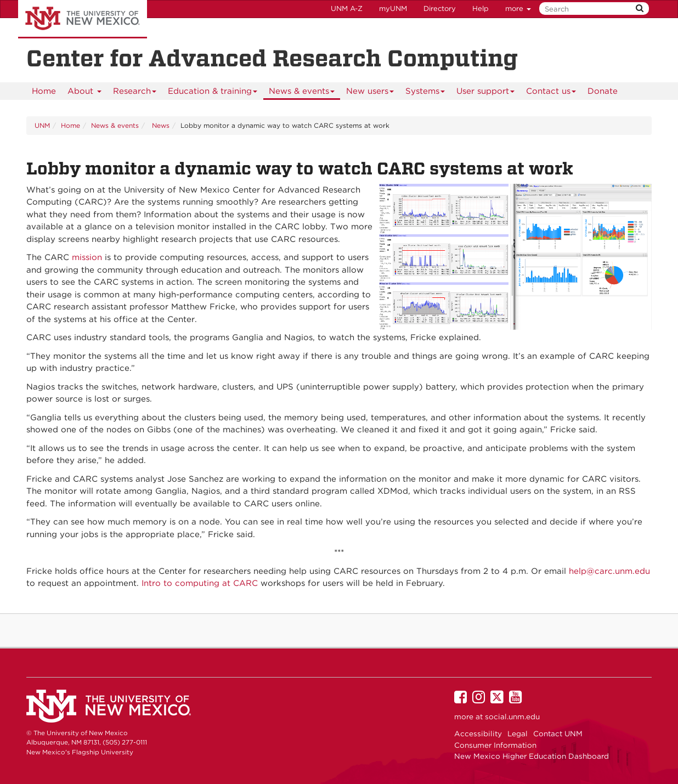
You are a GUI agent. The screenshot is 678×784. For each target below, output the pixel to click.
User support (486, 93)
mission (87, 257)
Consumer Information (495, 745)
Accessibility (478, 734)
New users (370, 93)
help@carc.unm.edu (609, 571)
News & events (302, 93)
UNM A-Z (347, 9)
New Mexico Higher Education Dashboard (532, 756)
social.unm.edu (512, 717)
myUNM (393, 9)
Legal (518, 734)
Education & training (213, 93)
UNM (42, 125)
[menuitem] (44, 91)
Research (135, 93)
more (518, 9)
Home (44, 91)
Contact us (551, 93)
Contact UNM (558, 734)
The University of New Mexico (83, 19)
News (160, 125)
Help (481, 9)
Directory (440, 9)
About (85, 93)
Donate (603, 91)
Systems (425, 93)
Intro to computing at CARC (200, 583)
